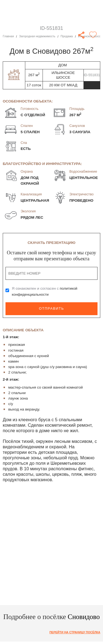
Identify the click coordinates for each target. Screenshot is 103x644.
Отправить (51, 309)
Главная (8, 36)
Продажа (68, 36)
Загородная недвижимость (38, 36)
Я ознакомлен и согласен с (45, 291)
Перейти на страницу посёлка (74, 632)
